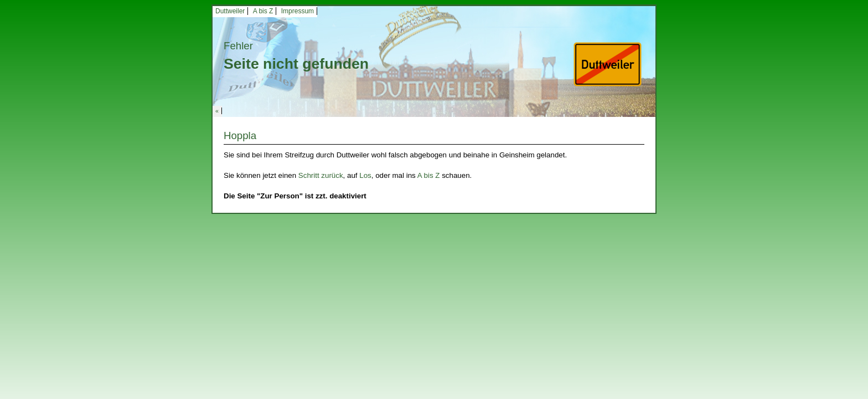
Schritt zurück (321, 175)
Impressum (298, 11)
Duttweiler (230, 11)
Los (365, 175)
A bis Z (263, 11)
